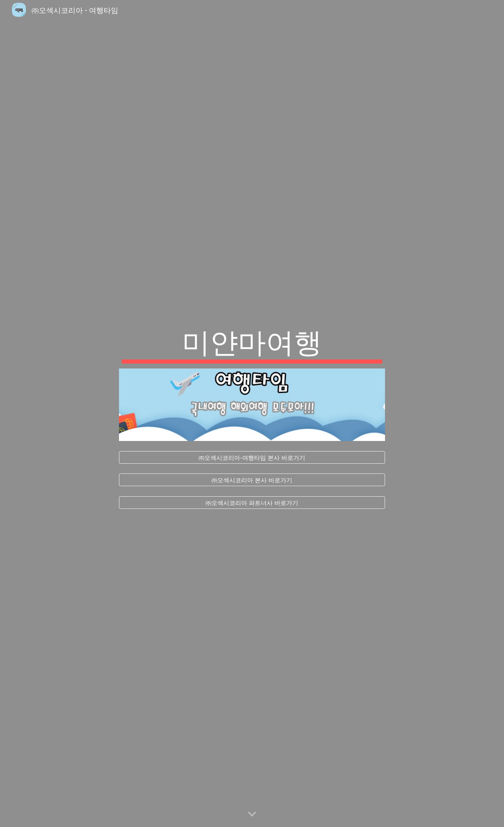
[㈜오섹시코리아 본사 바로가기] (252, 480)
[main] (252, 343)
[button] (252, 814)
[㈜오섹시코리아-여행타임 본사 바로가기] (252, 457)
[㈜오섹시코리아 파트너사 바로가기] (252, 502)
